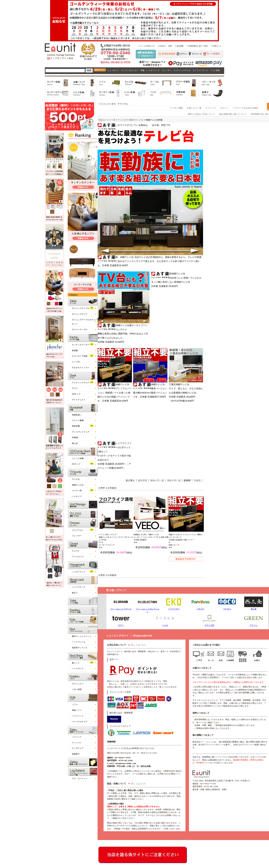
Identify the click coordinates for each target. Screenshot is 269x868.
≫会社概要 (179, 46)
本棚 (142, 70)
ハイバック (77, 737)
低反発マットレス (80, 648)
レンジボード (113, 70)
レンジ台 (76, 362)
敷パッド (76, 663)
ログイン (225, 108)
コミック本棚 (78, 458)
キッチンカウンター (130, 70)
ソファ (75, 704)
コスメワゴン (78, 530)
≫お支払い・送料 (165, 46)
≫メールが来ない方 (147, 46)
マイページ (211, 108)
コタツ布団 (77, 689)
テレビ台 (76, 479)
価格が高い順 (174, 480)
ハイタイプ (77, 496)
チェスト (76, 551)
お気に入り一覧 (194, 108)
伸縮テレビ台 (78, 485)
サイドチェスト (79, 400)
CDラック (76, 464)
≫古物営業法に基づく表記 (197, 46)
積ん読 (75, 443)
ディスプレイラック (81, 432)
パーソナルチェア (80, 722)
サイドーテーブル (80, 329)
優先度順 (143, 480)
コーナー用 (77, 491)
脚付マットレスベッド (82, 636)
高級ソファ (77, 710)
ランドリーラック (200, 70)
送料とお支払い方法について (201, 114)
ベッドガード (78, 668)
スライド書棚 (78, 420)
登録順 (197, 480)
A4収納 (75, 437)
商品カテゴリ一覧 (107, 120)
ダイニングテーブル (81, 308)
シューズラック (79, 587)
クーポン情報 (176, 108)
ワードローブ (78, 557)
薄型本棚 (76, 426)
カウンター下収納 (80, 356)
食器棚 (75, 350)
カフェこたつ (78, 684)
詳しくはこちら (139, 645)
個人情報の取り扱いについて (233, 114)
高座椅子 (76, 754)
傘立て (75, 593)
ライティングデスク (182, 70)
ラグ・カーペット (80, 779)
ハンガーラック (153, 70)
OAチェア (76, 394)
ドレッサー (167, 70)
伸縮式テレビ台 (136, 120)
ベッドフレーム (79, 642)
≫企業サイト (216, 46)
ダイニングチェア (80, 314)
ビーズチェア (78, 748)
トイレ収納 (215, 70)
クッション (77, 742)
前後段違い (77, 415)
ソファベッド (78, 716)
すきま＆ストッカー (81, 367)
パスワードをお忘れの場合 (245, 108)
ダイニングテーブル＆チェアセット (84, 322)
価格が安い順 (157, 480)
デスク (75, 388)
